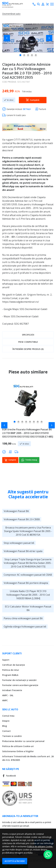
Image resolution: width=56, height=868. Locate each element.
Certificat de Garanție (14, 665)
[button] (8, 38)
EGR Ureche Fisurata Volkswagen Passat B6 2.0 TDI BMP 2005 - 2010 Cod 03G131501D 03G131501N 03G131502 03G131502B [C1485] (28, 433)
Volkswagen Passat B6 (16, 511)
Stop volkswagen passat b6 (19, 543)
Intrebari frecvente (12, 690)
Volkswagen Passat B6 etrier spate (23, 551)
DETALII (27, 109)
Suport (6, 660)
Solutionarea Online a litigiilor (18, 751)
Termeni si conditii (12, 736)
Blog (5, 726)
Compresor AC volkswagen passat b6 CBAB (28, 575)
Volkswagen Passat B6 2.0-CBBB (22, 519)
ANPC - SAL (8, 695)
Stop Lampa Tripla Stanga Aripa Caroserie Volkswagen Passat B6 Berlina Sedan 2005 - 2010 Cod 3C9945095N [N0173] (28, 563)
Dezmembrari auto (11, 14)
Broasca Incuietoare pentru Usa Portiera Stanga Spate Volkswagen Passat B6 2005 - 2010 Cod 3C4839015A (28, 531)
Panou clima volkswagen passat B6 (23, 618)
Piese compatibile (28, 342)
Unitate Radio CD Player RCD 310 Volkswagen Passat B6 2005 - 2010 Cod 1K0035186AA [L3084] (28, 595)
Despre (6, 721)
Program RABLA (10, 675)
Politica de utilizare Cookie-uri (18, 746)
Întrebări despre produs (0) (28, 349)
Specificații (28, 335)
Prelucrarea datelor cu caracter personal (23, 741)
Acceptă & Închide (15, 861)
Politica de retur (11, 670)
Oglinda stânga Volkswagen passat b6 (25, 626)
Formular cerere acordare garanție (20, 685)
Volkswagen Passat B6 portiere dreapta (26, 583)
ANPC (5, 700)
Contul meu (8, 716)
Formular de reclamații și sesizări (19, 680)
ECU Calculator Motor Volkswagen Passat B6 (28, 608)
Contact (6, 731)
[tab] (28, 335)
